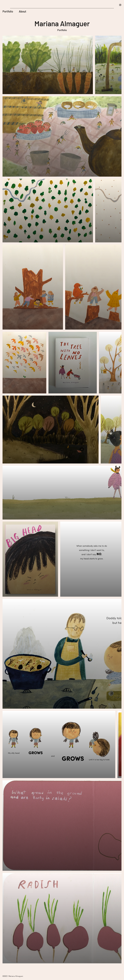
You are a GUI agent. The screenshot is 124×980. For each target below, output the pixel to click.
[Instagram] (120, 5)
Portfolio (8, 11)
